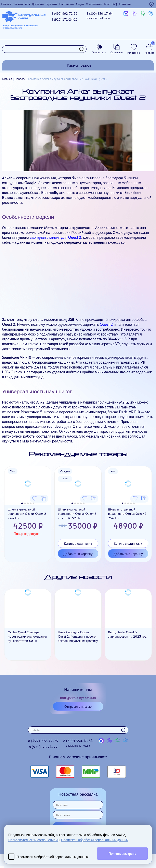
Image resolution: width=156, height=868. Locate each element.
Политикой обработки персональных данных (95, 840)
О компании (94, 4)
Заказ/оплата (21, 4)
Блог (107, 4)
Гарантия (51, 4)
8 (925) (64, 19)
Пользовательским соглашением (33, 840)
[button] (22, 503)
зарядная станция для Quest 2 (56, 237)
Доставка (38, 4)
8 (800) (100, 15)
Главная (6, 4)
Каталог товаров (79, 65)
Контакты (125, 4)
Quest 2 (106, 324)
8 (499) (64, 13)
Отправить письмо (78, 706)
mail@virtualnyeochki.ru (78, 697)
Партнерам (67, 4)
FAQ (114, 4)
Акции (80, 4)
